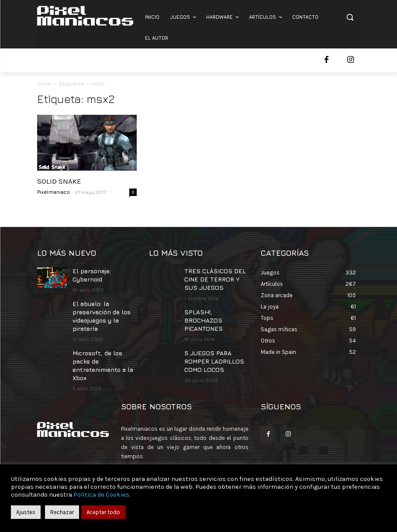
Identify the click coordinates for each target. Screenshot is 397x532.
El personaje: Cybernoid (90, 274)
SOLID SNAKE (59, 181)
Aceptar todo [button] (103, 512)
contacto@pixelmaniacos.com (197, 458)
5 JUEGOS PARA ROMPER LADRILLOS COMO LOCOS (209, 347)
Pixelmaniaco (54, 192)
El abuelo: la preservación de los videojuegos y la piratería (100, 312)
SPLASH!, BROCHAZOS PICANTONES (213, 312)
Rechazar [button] (62, 512)
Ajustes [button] (26, 512)
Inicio (44, 84)
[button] (350, 17)
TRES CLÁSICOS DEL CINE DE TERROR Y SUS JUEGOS (214, 278)
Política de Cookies (101, 495)
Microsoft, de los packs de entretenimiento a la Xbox (104, 354)
